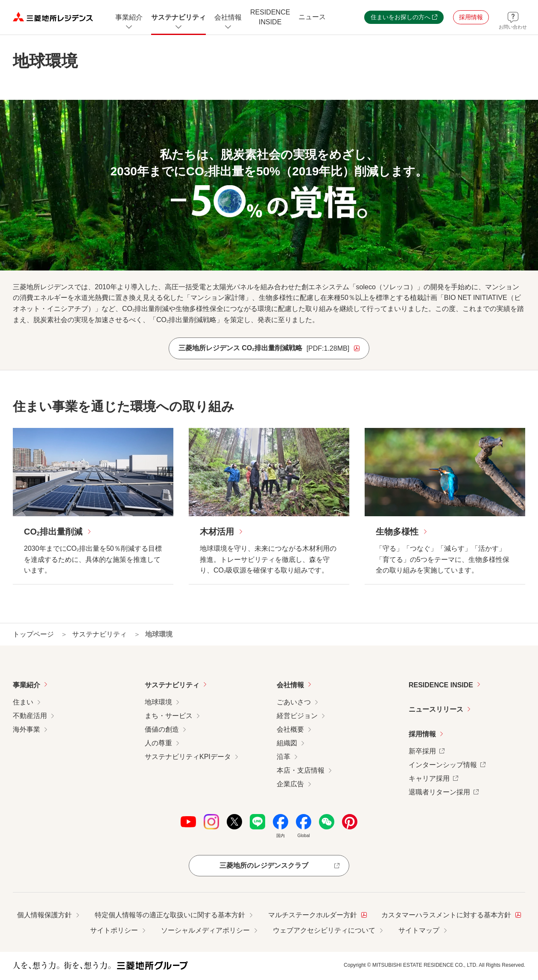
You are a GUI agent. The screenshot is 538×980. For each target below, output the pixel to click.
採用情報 (422, 734)
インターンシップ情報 (447, 764)
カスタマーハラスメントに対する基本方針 (451, 914)
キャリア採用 (433, 778)
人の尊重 (158, 743)
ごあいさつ (294, 702)
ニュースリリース (436, 709)
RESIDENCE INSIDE (441, 685)
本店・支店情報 (301, 770)
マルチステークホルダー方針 (317, 914)
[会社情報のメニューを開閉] (228, 17)
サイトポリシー (114, 930)
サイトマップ (419, 930)
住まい (23, 702)
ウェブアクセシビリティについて (324, 930)
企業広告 (290, 784)
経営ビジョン (297, 716)
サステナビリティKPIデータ (188, 757)
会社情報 (290, 685)
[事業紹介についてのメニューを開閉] (129, 17)
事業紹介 (26, 685)
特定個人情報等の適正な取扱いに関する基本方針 (170, 915)
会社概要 (290, 729)
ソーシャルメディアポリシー (205, 930)
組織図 (287, 743)
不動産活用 (30, 716)
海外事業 (26, 729)
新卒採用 (427, 750)
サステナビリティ (172, 685)
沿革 (284, 757)
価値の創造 (162, 729)
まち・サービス (169, 716)
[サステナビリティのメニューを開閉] (178, 17)
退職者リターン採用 (444, 791)
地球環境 (158, 702)
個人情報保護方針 (44, 915)
